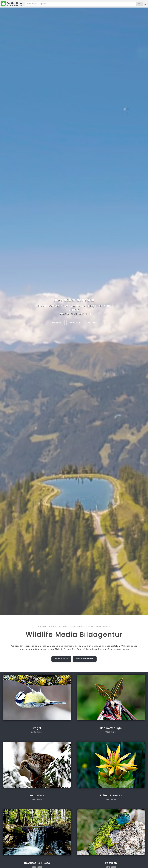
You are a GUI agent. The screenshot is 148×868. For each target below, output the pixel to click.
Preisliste (92, 322)
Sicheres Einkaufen (85, 659)
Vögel (37, 728)
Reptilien (111, 863)
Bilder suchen (61, 659)
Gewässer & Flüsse (37, 863)
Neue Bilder (56, 322)
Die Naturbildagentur (74, 300)
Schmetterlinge (111, 728)
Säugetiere (37, 796)
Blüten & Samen (111, 796)
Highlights (75, 322)
